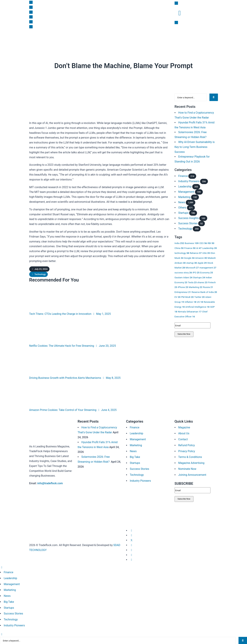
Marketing (78, 38)
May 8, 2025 (111, 378)
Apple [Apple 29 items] (202, 262)
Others (182, 207)
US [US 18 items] (200, 302)
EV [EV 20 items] (178, 297)
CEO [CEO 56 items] (203, 243)
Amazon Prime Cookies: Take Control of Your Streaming (63, 410)
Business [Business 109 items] (192, 243)
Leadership (96, 38)
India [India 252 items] (179, 243)
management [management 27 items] (208, 267)
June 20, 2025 (105, 346)
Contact (183, 439)
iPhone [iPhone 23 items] (183, 287)
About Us (184, 433)
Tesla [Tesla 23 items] (192, 282)
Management (186, 191)
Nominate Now (187, 469)
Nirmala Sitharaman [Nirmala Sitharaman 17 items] (190, 311)
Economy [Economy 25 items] (206, 272)
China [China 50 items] (179, 248)
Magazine (177, 38)
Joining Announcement (192, 475)
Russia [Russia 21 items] (208, 287)
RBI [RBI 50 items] (211, 243)
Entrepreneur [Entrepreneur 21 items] (183, 292)
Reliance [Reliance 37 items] (196, 253)
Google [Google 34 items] (189, 258)
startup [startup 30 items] (192, 262)
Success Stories (188, 223)
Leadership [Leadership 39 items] (210, 248)
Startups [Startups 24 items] (199, 277)
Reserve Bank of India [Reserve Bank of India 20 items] (204, 292)
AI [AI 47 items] (199, 248)
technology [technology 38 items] (182, 253)
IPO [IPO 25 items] (196, 272)
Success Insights (135, 38)
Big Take (114, 38)
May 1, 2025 (101, 314)
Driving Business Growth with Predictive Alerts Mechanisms (65, 378)
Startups (62, 38)
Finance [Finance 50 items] (190, 248)
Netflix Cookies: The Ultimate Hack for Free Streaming (62, 346)
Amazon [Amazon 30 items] (201, 258)
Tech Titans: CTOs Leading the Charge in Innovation (60, 314)
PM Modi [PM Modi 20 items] (187, 297)
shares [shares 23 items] (202, 282)
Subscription (158, 38)
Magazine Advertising (191, 463)
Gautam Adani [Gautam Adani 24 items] (184, 277)
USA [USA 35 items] (206, 253)
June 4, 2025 (107, 410)
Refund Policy (187, 445)
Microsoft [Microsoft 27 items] (192, 267)
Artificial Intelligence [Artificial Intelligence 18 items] (197, 306)
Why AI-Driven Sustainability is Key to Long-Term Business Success (195, 147)
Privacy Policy (187, 451)
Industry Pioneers (189, 181)
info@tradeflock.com (50, 483)
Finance (46, 38)
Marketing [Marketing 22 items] (196, 287)
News (33, 38)
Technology (88, 74)
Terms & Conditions (190, 457)
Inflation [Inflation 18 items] (190, 302)
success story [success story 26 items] (183, 272)
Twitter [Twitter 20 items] (199, 297)
